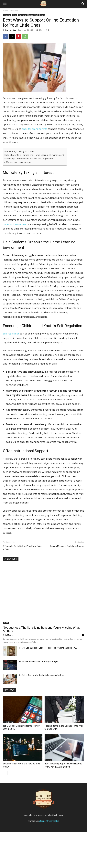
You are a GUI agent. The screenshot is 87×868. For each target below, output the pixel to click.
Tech (5, 760)
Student (42, 15)
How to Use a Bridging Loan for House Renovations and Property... (48, 648)
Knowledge (22, 15)
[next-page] (9, 773)
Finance (48, 760)
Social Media (8, 722)
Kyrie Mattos (11, 30)
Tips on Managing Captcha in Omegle (67, 546)
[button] (83, 4)
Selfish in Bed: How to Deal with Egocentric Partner (42, 675)
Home (5, 11)
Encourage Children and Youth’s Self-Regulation (29, 159)
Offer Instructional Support (18, 162)
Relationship (33, 15)
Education (14, 11)
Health (6, 623)
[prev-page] (5, 773)
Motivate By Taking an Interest (20, 151)
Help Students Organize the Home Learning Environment (34, 155)
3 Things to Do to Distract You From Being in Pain (22, 548)
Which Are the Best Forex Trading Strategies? (39, 661)
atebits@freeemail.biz (49, 857)
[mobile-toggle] (5, 4)
